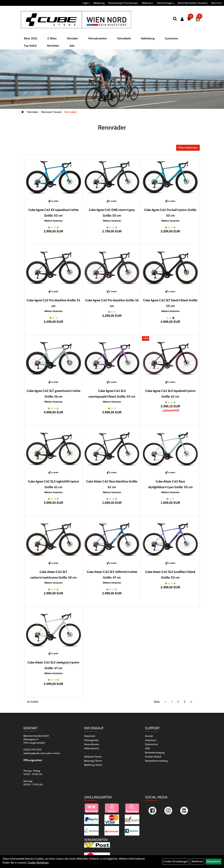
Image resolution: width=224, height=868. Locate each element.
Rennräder (71, 112)
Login (86, 3)
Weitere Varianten (53, 221)
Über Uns (217, 3)
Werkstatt (148, 3)
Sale (72, 46)
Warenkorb (90, 736)
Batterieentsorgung (155, 752)
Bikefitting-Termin (93, 765)
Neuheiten (53, 46)
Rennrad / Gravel (51, 112)
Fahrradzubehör (98, 38)
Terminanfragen (166, 3)
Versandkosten (92, 744)
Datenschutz (152, 744)
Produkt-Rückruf (153, 757)
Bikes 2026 (31, 38)
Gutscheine (171, 38)
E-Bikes (52, 38)
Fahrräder (72, 38)
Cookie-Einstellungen (176, 861)
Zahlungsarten (91, 740)
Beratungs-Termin (93, 761)
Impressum (151, 740)
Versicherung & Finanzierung (123, 3)
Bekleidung (148, 38)
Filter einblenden (188, 148)
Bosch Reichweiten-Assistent (193, 3)
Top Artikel (30, 46)
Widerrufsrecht (92, 748)
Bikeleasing (99, 3)
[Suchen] (175, 19)
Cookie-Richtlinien (38, 863)
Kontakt (149, 736)
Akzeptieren (214, 861)
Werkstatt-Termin (93, 757)
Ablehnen (197, 861)
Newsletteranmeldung (156, 761)
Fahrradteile (124, 38)
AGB (147, 748)
